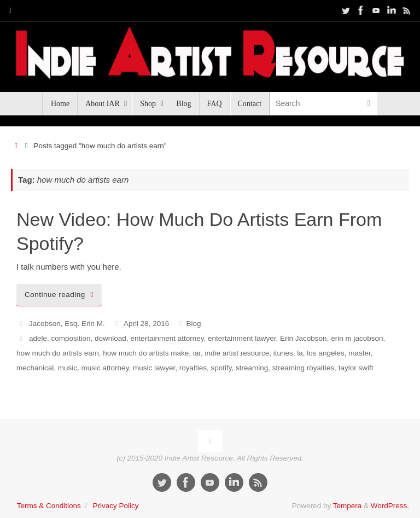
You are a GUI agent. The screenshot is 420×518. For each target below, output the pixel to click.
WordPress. (390, 506)
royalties (193, 368)
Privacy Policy (115, 506)
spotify (221, 368)
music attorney (105, 368)
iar (197, 353)
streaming (252, 368)
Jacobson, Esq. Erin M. (67, 324)
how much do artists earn (58, 353)
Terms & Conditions (49, 506)
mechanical (35, 368)
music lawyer (154, 368)
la (300, 353)
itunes (283, 353)
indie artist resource (237, 353)
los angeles (325, 353)
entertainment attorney (167, 338)
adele (38, 338)
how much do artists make (146, 353)
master (360, 353)
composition (71, 338)
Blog (193, 324)
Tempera (348, 506)
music (68, 368)
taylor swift (356, 368)
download (110, 338)
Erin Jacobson (304, 338)
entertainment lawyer (242, 338)
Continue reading (61, 295)
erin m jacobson (357, 338)
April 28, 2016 (146, 324)
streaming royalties (303, 368)
